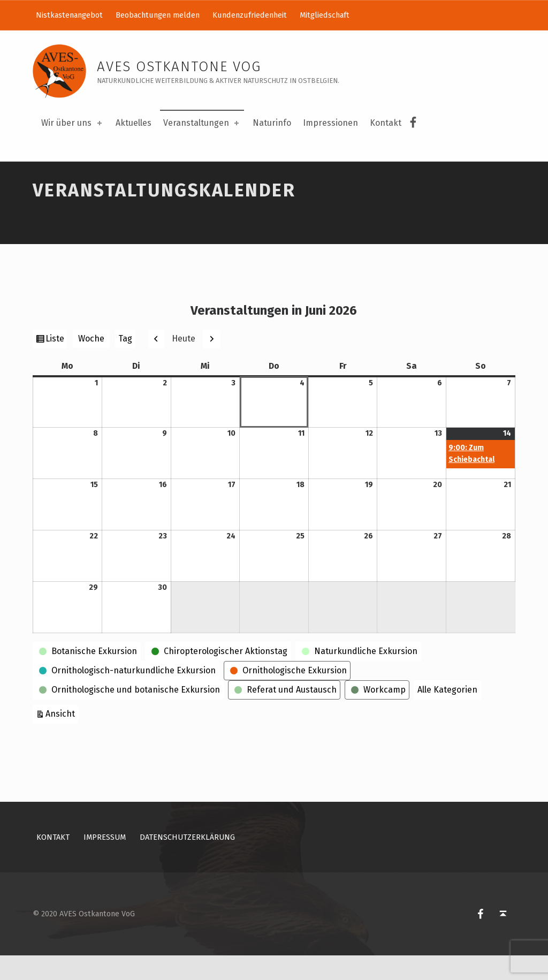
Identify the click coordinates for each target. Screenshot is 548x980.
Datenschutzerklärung (187, 862)
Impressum (105, 862)
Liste (56, 364)
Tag (125, 364)
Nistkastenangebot (69, 15)
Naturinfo (272, 123)
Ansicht (62, 737)
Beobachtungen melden (158, 15)
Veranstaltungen (202, 123)
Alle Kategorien (447, 714)
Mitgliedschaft (325, 15)
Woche (91, 364)
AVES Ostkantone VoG (179, 67)
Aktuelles (134, 123)
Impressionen (330, 123)
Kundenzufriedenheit (250, 15)
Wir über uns (72, 123)
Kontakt (386, 123)
